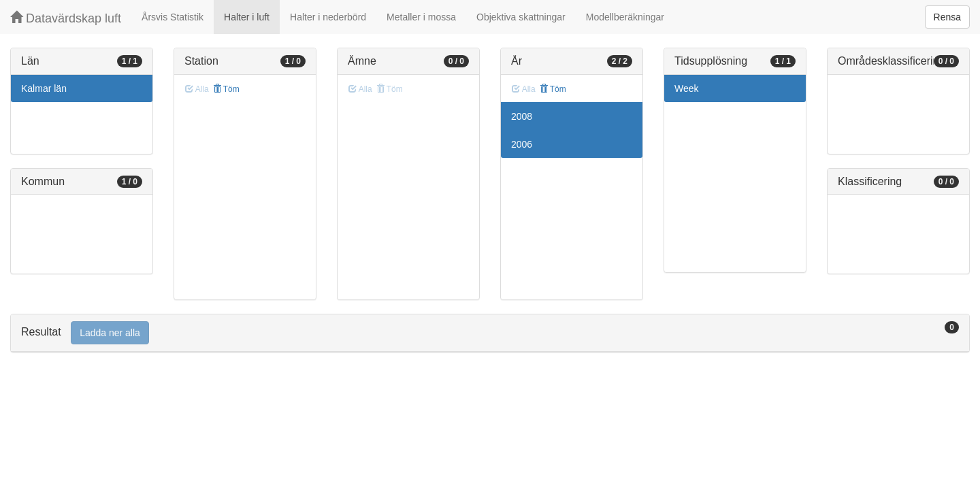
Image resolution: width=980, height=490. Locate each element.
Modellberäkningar (625, 17)
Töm (226, 89)
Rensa (947, 17)
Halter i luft (247, 17)
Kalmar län (44, 88)
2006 (522, 144)
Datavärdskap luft (66, 18)
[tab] (490, 333)
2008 (522, 116)
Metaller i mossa (421, 17)
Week (687, 88)
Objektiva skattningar (521, 17)
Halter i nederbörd (328, 17)
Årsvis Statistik (173, 17)
